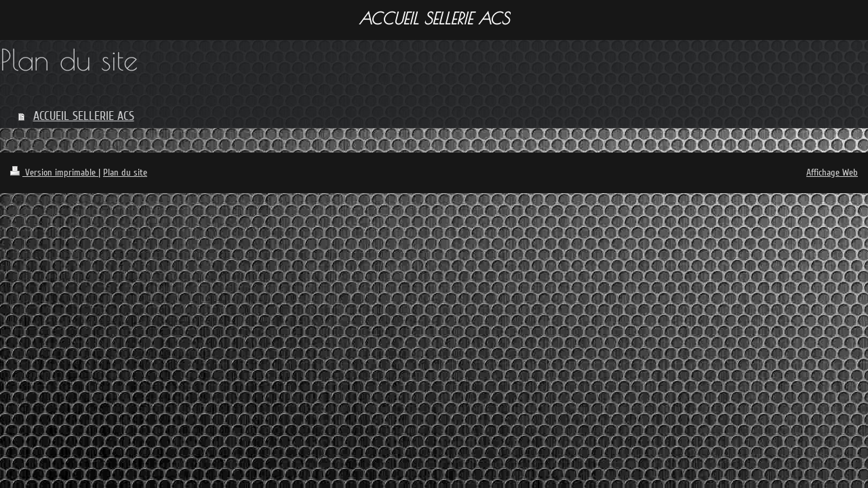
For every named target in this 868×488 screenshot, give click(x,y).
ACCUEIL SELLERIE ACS (84, 116)
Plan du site (125, 172)
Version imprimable (54, 172)
